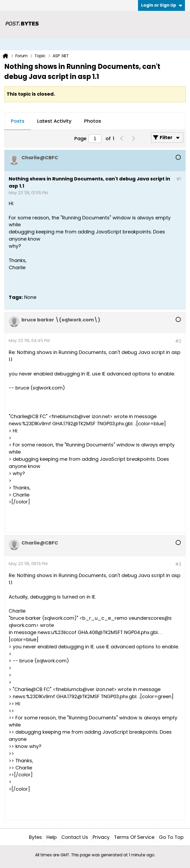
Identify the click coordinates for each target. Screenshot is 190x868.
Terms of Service (134, 837)
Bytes (35, 837)
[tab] (18, 121)
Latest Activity (54, 121)
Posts (18, 121)
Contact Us (75, 837)
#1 (179, 179)
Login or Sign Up (162, 5)
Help (52, 837)
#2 (178, 341)
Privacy (101, 837)
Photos (93, 121)
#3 (178, 564)
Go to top (171, 837)
